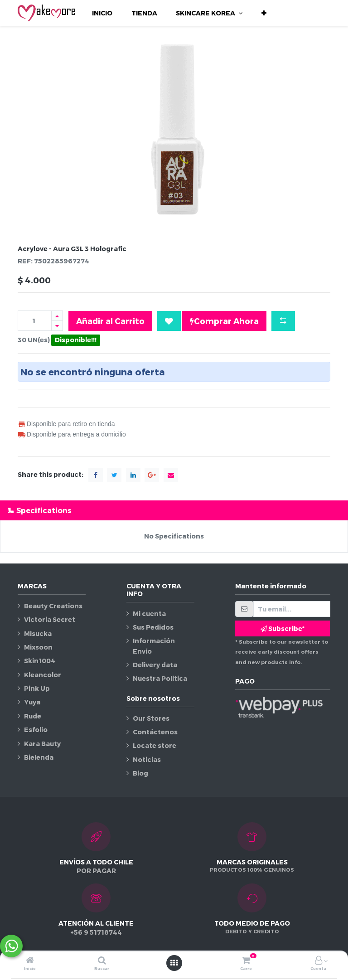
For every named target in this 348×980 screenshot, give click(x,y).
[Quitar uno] (57, 326)
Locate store (155, 745)
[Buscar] (102, 961)
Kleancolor (43, 675)
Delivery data (155, 665)
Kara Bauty (42, 744)
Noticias (147, 759)
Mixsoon (38, 647)
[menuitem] (102, 13)
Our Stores (151, 718)
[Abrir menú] (174, 963)
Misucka (38, 633)
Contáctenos (155, 732)
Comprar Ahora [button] (224, 321)
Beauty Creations (53, 606)
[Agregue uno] (57, 316)
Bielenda (39, 757)
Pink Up (37, 688)
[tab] (174, 510)
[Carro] (246, 961)
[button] (264, 13)
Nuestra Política (160, 678)
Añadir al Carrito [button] (110, 321)
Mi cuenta (149, 614)
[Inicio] (30, 961)
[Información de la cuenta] (319, 961)
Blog (140, 773)
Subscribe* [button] (283, 628)
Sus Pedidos (153, 627)
